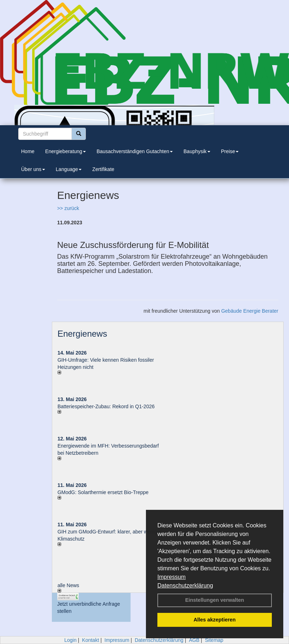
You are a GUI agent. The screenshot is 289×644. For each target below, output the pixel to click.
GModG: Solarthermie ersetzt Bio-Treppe (103, 492)
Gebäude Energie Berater (250, 311)
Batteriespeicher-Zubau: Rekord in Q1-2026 (106, 406)
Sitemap (214, 640)
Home (28, 151)
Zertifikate (103, 169)
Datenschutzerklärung (185, 586)
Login (70, 640)
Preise (230, 151)
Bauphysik (197, 151)
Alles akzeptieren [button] (215, 620)
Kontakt (90, 640)
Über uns (33, 169)
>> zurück (68, 208)
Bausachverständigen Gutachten (135, 151)
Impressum (172, 577)
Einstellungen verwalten (215, 600)
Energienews (82, 334)
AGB (194, 640)
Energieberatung (65, 151)
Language (69, 169)
